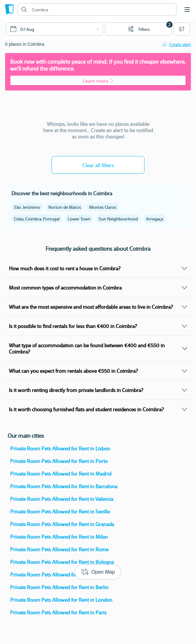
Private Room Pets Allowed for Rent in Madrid (61, 474)
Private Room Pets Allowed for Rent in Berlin (59, 587)
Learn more (98, 81)
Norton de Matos (65, 207)
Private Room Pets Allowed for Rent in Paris (58, 612)
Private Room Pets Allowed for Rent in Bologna (62, 562)
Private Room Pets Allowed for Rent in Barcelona (64, 486)
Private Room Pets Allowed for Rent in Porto (59, 461)
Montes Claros (103, 207)
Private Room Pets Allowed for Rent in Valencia (62, 499)
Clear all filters (98, 165)
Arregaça (155, 219)
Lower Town (79, 219)
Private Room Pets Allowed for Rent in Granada (62, 524)
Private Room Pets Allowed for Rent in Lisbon (60, 448)
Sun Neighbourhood (118, 219)
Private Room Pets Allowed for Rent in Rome (59, 549)
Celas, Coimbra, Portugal (37, 219)
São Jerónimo (27, 207)
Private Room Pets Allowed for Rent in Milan (59, 537)
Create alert (180, 44)
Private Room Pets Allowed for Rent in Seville (60, 511)
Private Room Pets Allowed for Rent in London (61, 600)
